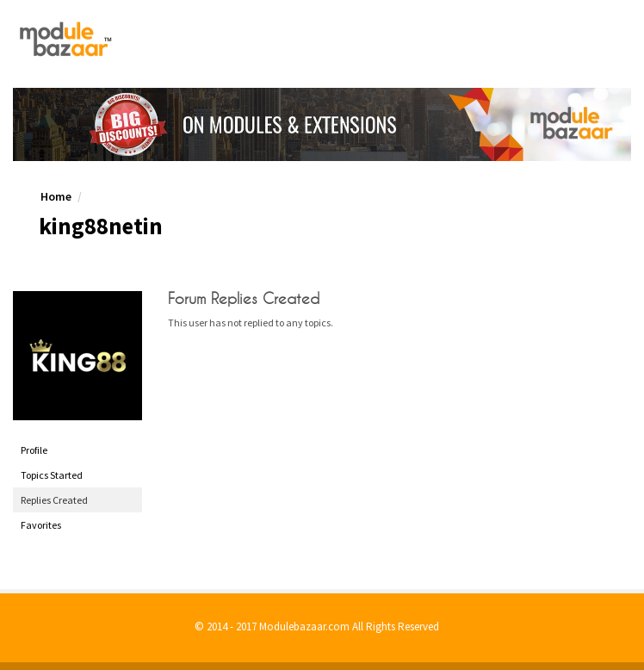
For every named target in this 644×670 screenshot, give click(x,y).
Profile (34, 450)
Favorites (41, 525)
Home (56, 196)
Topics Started (52, 475)
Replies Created (54, 500)
